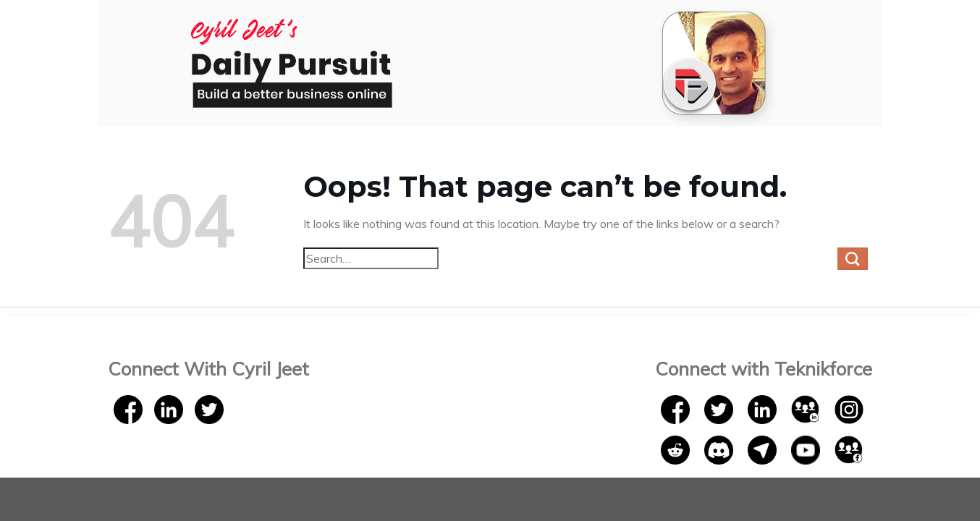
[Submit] (853, 259)
